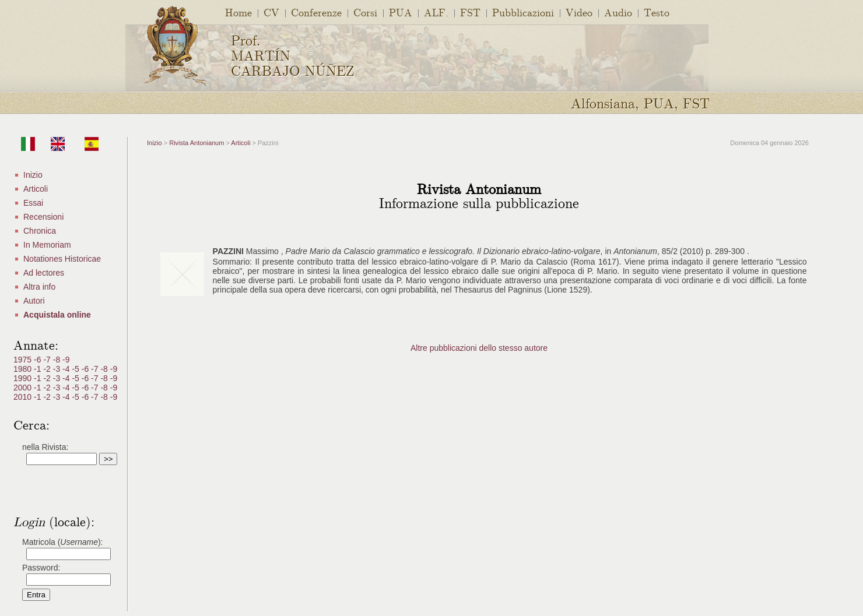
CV (271, 12)
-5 (76, 369)
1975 (24, 360)
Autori (34, 301)
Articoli (36, 189)
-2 (48, 369)
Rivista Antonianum (197, 143)
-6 (38, 360)
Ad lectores (44, 273)
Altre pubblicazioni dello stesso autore (479, 348)
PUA (401, 12)
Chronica (40, 231)
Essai (33, 203)
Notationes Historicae (62, 259)
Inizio (33, 175)
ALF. (436, 12)
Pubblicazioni (523, 12)
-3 (58, 369)
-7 (48, 360)
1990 (24, 378)
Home (238, 12)
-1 (38, 369)
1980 (24, 369)
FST (470, 12)
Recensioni (43, 217)
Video (579, 12)
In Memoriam (47, 245)
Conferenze (316, 12)
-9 (66, 360)
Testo (657, 12)
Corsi (365, 12)
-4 (67, 369)
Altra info (39, 287)
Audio (618, 12)
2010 (24, 397)
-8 (58, 360)
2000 (24, 388)
